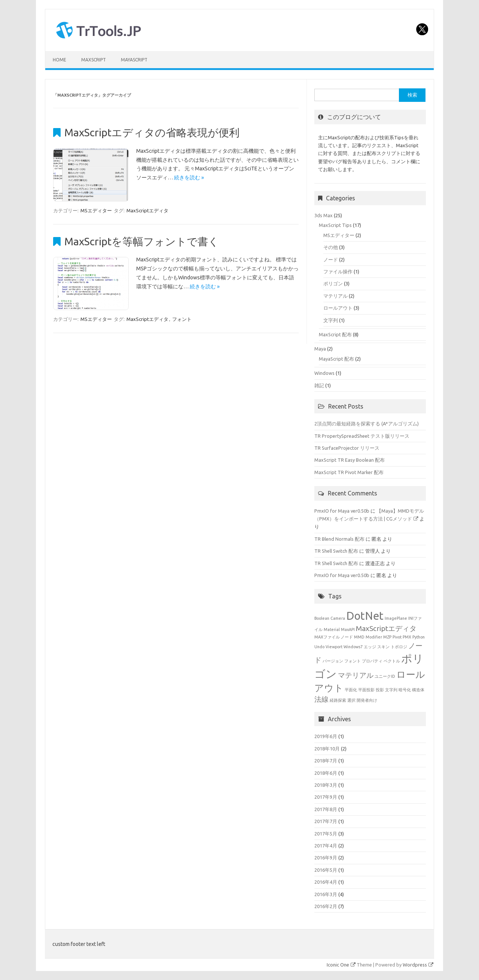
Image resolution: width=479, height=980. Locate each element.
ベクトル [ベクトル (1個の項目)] (392, 661)
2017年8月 (326, 809)
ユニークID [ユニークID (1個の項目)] (385, 676)
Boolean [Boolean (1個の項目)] (322, 618)
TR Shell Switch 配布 (336, 551)
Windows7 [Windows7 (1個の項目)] (353, 647)
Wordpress (418, 965)
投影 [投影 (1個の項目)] (380, 690)
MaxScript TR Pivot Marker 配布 (349, 472)
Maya (320, 349)
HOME (60, 60)
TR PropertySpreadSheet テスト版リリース (362, 436)
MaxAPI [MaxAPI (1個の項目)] (348, 629)
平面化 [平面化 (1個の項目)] (351, 690)
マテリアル (335, 296)
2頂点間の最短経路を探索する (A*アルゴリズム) (367, 424)
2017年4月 (326, 846)
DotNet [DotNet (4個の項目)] (365, 616)
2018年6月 (326, 773)
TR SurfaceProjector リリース (347, 448)
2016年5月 (326, 870)
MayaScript (134, 60)
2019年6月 (326, 736)
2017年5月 (326, 834)
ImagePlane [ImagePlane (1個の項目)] (396, 618)
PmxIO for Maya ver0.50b (342, 511)
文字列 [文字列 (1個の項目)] (391, 690)
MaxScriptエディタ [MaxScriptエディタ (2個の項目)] (386, 628)
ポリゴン (333, 283)
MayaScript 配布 (336, 359)
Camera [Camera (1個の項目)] (338, 618)
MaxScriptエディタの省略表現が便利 (152, 132)
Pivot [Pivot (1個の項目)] (397, 637)
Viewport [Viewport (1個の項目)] (334, 647)
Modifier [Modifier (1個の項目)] (374, 637)
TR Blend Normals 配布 (339, 539)
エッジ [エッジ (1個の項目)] (370, 647)
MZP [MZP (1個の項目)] (387, 637)
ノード (331, 260)
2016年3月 (326, 894)
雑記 (319, 385)
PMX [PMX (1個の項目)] (407, 637)
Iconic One (341, 965)
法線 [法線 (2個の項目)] (321, 699)
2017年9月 (326, 797)
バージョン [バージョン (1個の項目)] (333, 661)
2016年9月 (326, 858)
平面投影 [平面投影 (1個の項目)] (366, 690)
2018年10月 (327, 749)
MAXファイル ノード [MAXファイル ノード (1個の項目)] (334, 637)
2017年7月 (326, 821)
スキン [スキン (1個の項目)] (383, 647)
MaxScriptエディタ (147, 210)
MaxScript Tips (335, 225)
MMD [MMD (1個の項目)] (359, 637)
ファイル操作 (338, 271)
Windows (324, 373)
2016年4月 (326, 882)
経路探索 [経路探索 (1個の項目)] (338, 700)
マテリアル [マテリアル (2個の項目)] (356, 675)
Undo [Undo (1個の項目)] (319, 647)
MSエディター (96, 210)
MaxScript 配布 (335, 334)
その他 (331, 247)
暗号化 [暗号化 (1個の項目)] (405, 690)
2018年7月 (326, 761)
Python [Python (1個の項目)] (419, 637)
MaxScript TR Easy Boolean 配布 (350, 460)
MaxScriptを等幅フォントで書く (142, 241)
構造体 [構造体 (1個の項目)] (418, 690)
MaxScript (94, 60)
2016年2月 (326, 906)
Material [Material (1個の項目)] (332, 629)
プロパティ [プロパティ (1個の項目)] (372, 661)
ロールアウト (338, 308)
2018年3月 (326, 785)
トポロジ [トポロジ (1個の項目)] (399, 647)
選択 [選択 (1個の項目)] (351, 700)
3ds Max (324, 215)
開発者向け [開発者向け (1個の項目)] (367, 700)
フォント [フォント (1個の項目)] (353, 661)
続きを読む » (189, 178)
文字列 (331, 320)
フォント (182, 319)
